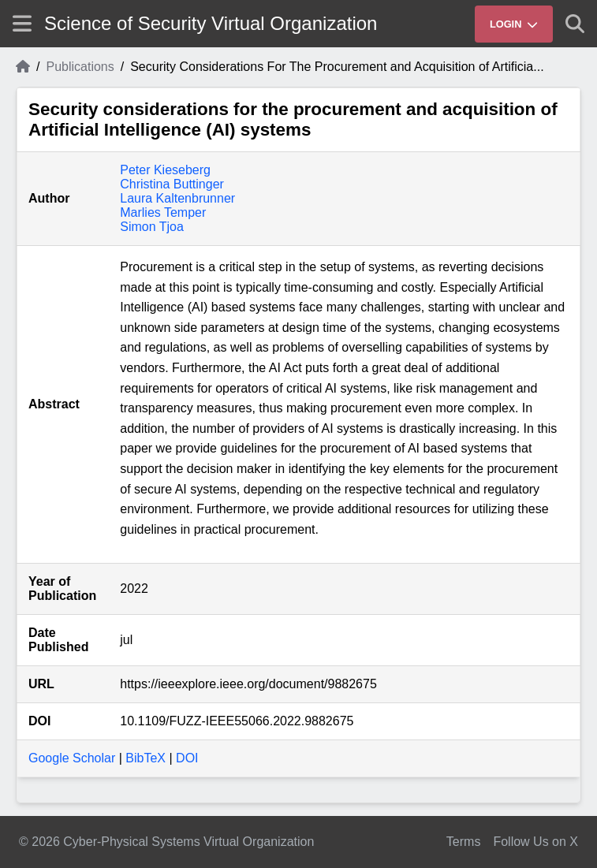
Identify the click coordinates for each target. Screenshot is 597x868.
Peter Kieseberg (165, 170)
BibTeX (146, 758)
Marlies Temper (163, 212)
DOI (187, 758)
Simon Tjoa (152, 227)
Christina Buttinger (172, 184)
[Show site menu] (22, 23)
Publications (80, 67)
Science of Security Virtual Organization (211, 23)
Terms (464, 842)
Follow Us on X (535, 842)
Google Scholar (72, 758)
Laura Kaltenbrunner (177, 198)
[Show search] (575, 24)
